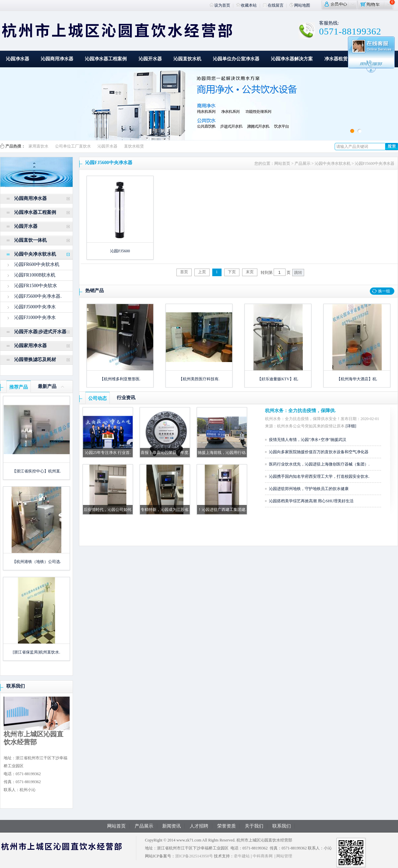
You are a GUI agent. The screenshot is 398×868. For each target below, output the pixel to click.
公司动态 (98, 398)
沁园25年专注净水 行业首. (108, 453)
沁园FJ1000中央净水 (35, 317)
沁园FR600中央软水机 (37, 264)
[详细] (351, 426)
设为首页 (220, 5)
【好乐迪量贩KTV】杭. (278, 379)
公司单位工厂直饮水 (73, 146)
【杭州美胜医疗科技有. (199, 379)
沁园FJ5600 (120, 251)
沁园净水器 (18, 59)
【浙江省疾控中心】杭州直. (37, 471)
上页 (202, 272)
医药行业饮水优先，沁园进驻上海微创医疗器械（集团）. (319, 464)
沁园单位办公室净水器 (236, 59)
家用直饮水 (38, 146)
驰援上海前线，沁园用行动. (222, 453)
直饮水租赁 (134, 146)
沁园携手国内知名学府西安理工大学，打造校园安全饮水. (319, 476)
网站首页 (282, 163)
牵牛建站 (242, 856)
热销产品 (95, 291)
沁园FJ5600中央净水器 (375, 163)
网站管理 (284, 856)
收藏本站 (246, 5)
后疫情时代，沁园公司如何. (108, 510)
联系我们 (16, 686)
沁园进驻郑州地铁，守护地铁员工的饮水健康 (309, 489)
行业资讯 (126, 398)
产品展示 (302, 163)
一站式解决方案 (376, 59)
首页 (184, 272)
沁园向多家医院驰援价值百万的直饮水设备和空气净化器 (319, 452)
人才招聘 (199, 826)
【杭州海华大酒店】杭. (357, 379)
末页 (250, 272)
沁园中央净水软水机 (333, 163)
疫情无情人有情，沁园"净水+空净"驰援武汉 (308, 440)
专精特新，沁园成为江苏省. (165, 510)
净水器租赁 (336, 59)
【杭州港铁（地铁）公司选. (37, 562)
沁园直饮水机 (187, 59)
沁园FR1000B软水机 (35, 275)
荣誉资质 (227, 826)
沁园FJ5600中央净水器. (38, 296)
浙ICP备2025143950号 (194, 856)
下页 (232, 272)
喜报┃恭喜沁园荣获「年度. (165, 453)
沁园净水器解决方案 (292, 59)
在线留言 (273, 5)
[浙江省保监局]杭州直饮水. (37, 652)
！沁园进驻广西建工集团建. (222, 510)
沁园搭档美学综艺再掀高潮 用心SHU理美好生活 (311, 501)
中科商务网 (263, 856)
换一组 (384, 291)
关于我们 (254, 826)
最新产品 (47, 386)
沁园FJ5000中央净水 (35, 307)
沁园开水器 (150, 59)
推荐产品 (19, 387)
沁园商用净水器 (57, 59)
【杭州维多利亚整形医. (120, 379)
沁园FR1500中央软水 (36, 286)
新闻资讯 (171, 826)
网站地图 (300, 5)
